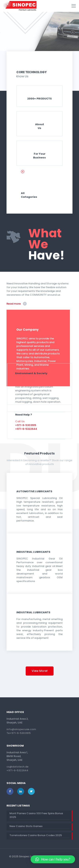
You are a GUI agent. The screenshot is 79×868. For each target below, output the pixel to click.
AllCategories (29, 195)
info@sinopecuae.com (21, 729)
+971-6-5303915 (26, 425)
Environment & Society (31, 373)
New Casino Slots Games (26, 826)
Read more (14, 304)
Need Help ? (24, 415)
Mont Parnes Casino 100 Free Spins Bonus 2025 (36, 815)
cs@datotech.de (17, 767)
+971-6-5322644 (26, 429)
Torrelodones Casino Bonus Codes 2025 (36, 835)
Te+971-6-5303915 (19, 733)
